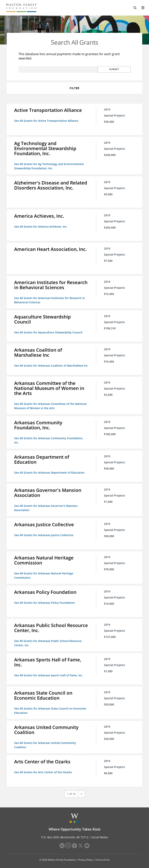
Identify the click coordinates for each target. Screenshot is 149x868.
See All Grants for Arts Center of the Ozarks (43, 769)
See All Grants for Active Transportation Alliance (47, 121)
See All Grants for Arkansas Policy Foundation (45, 601)
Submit (118, 69)
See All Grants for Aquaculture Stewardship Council (49, 331)
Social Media (100, 834)
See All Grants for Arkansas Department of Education (50, 471)
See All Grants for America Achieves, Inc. (41, 226)
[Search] (135, 8)
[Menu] (143, 8)
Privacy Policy (85, 857)
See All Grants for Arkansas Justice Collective (44, 534)
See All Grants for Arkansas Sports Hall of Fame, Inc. (49, 673)
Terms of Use (103, 857)
